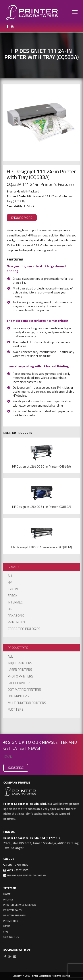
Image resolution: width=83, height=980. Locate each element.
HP (10, 582)
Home (7, 894)
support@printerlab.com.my (27, 875)
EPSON (13, 596)
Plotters (16, 709)
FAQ (6, 931)
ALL (10, 576)
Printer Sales (13, 910)
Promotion (11, 921)
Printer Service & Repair (20, 905)
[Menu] (75, 12)
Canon (13, 589)
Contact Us (11, 937)
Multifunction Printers (27, 703)
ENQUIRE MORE (22, 218)
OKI (10, 609)
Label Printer (19, 683)
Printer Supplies (14, 915)
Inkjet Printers (20, 663)
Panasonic (16, 616)
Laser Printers (20, 670)
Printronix (16, 622)
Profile (8, 899)
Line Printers (18, 696)
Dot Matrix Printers (24, 690)
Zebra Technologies (24, 629)
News (7, 926)
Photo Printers (20, 676)
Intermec (15, 602)
